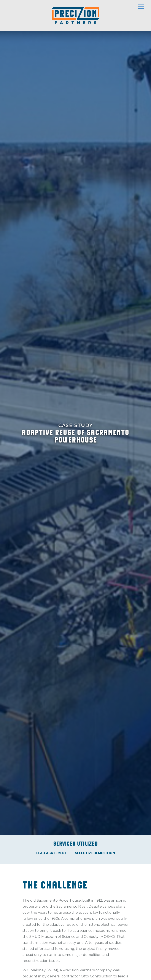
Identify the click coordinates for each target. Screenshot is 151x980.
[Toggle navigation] (144, 5)
